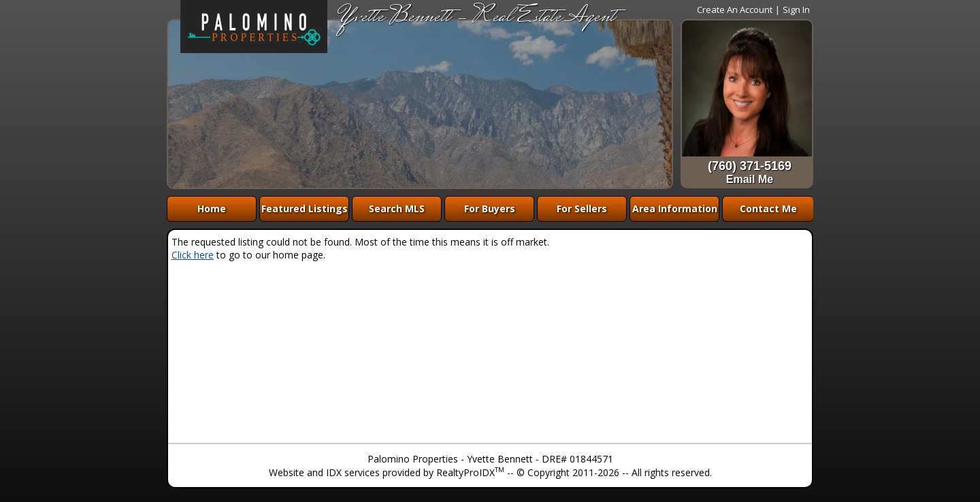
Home (212, 208)
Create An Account (735, 10)
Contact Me (768, 208)
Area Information (675, 208)
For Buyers (490, 208)
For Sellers (582, 208)
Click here (193, 255)
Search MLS (397, 208)
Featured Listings (305, 208)
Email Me (750, 179)
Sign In (796, 10)
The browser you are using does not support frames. (420, 104)
